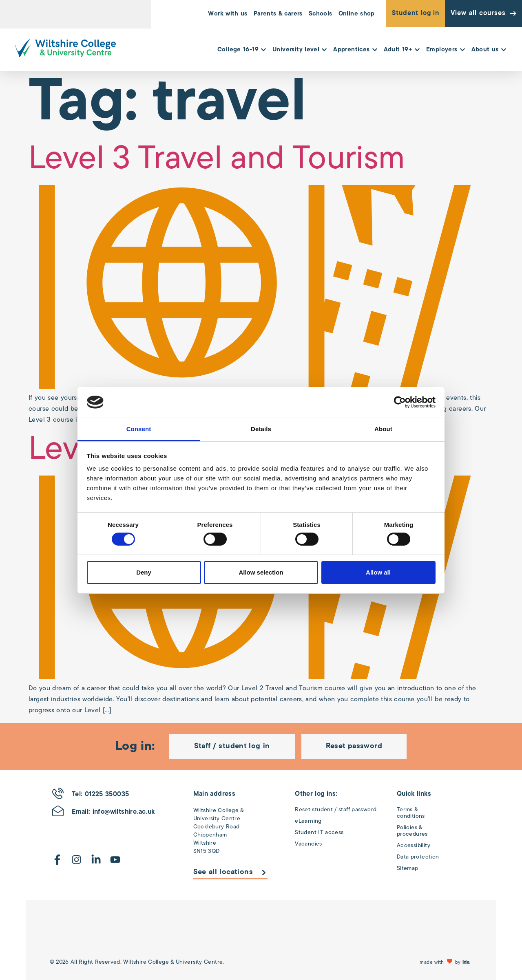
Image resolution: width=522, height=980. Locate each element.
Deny (144, 572)
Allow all (378, 572)
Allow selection (261, 572)
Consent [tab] (139, 429)
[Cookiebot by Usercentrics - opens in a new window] (400, 402)
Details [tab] (261, 429)
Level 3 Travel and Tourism (217, 160)
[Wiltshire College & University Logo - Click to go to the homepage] (66, 48)
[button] (446, 962)
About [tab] (383, 429)
